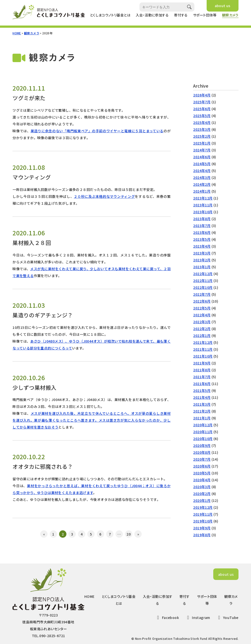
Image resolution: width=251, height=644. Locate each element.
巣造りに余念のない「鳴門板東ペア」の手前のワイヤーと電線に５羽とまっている (97, 131)
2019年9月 (202, 528)
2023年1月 (202, 267)
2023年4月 (202, 246)
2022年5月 (202, 308)
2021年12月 (203, 342)
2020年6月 (202, 466)
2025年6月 (202, 109)
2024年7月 (202, 150)
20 (129, 534)
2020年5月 (202, 473)
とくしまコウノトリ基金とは (110, 15)
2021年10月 (203, 356)
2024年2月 (202, 184)
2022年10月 (203, 287)
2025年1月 (202, 143)
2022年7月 (202, 294)
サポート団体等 (205, 15)
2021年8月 (202, 370)
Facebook (167, 617)
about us (223, 6)
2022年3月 (202, 322)
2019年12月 (203, 507)
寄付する (181, 15)
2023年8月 (202, 219)
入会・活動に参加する (152, 15)
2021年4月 (202, 397)
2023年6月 (202, 232)
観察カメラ (230, 15)
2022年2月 (202, 329)
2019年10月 (203, 521)
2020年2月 (202, 494)
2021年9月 (202, 363)
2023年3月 (202, 253)
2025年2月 (202, 136)
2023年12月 (203, 198)
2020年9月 (202, 445)
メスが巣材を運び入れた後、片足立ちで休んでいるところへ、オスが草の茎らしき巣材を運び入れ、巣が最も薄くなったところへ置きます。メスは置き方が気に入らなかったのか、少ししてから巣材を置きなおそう (92, 420)
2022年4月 (202, 315)
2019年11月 (203, 514)
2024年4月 (202, 171)
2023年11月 (203, 205)
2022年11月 (203, 281)
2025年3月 (202, 129)
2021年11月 (203, 349)
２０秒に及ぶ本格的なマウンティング (104, 196)
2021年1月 (202, 418)
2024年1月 (202, 191)
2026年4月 (202, 95)
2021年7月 (202, 377)
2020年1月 (202, 500)
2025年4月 (202, 122)
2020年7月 (202, 459)
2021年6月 (202, 384)
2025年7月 (202, 102)
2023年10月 (203, 212)
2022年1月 (202, 335)
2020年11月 (203, 432)
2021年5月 (202, 390)
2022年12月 (203, 274)
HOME (17, 33)
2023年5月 (202, 239)
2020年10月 (203, 439)
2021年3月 (202, 404)
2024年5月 (202, 164)
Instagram (198, 617)
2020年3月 (202, 487)
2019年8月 (202, 535)
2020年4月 (202, 480)
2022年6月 (202, 301)
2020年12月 (203, 425)
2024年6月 (202, 157)
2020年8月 (202, 452)
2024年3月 (202, 177)
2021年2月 (202, 411)
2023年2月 (202, 260)
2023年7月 (202, 226)
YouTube (227, 617)
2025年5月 (202, 116)
